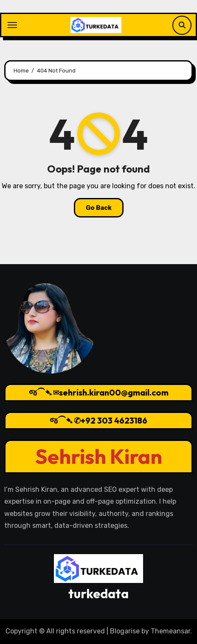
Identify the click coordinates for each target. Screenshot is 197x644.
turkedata (98, 594)
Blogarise (125, 631)
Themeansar (170, 631)
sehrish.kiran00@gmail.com (114, 392)
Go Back (99, 208)
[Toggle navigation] (12, 25)
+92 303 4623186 (114, 420)
